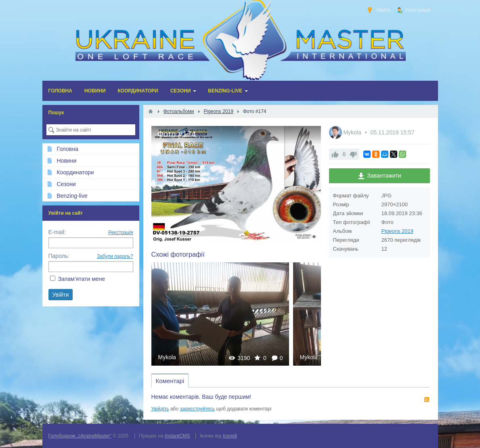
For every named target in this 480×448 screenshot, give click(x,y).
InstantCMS (177, 436)
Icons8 (230, 436)
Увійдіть (160, 409)
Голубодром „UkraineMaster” (80, 436)
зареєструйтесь (198, 409)
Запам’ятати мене (81, 279)
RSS (427, 400)
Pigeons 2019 (398, 231)
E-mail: (57, 232)
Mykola (167, 357)
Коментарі (170, 381)
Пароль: (59, 256)
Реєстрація (121, 232)
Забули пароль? (115, 256)
